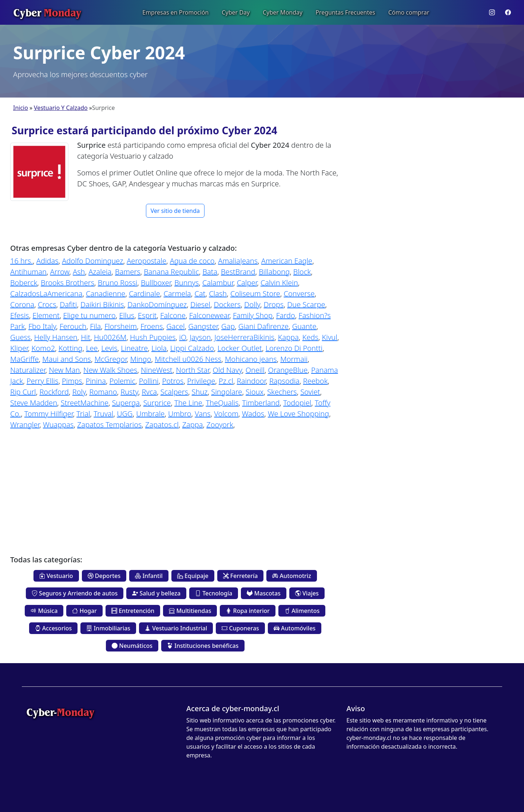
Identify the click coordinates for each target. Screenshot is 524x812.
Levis (109, 348)
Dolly (252, 304)
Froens (152, 326)
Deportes (104, 576)
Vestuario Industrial (176, 628)
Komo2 (43, 348)
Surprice (157, 403)
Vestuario (56, 576)
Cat (200, 294)
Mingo (141, 359)
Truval (103, 414)
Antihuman (28, 272)
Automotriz (291, 576)
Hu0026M (110, 337)
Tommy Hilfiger (49, 414)
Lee (92, 348)
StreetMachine (85, 403)
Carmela (177, 294)
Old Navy (227, 370)
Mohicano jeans (251, 359)
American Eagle (287, 261)
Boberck (24, 283)
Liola (159, 348)
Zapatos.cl (162, 425)
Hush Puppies (153, 337)
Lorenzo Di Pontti (294, 348)
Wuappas (58, 425)
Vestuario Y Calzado (61, 108)
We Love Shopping (298, 414)
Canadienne (106, 294)
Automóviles (295, 628)
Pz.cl (226, 381)
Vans (203, 414)
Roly (79, 392)
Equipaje (193, 576)
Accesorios (53, 628)
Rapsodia (284, 381)
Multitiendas (190, 611)
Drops (274, 304)
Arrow (59, 272)
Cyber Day (236, 12)
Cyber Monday (283, 12)
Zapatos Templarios (109, 425)
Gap (228, 326)
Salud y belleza (156, 593)
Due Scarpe (306, 304)
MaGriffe (25, 359)
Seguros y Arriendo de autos (75, 593)
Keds (310, 337)
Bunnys (186, 283)
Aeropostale (146, 261)
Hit (86, 337)
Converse (299, 294)
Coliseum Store (255, 294)
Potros (173, 381)
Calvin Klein (279, 283)
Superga (126, 403)
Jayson (200, 337)
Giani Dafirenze (263, 326)
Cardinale (144, 294)
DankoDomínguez (157, 304)
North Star (193, 370)
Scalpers (174, 392)
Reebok (315, 381)
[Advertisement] (175, 487)
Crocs (47, 304)
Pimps (72, 381)
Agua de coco (192, 261)
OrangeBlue (288, 370)
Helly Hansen (56, 337)
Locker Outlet (240, 348)
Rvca (150, 392)
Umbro (180, 414)
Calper (247, 283)
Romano (103, 392)
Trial (83, 414)
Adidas (47, 261)
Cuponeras (240, 628)
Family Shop (253, 315)
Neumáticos (132, 646)
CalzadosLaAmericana (46, 294)
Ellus (127, 315)
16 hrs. (21, 261)
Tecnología (214, 593)
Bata (210, 272)
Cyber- (60, 712)
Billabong (274, 272)
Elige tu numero (89, 315)
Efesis (20, 315)
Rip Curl (23, 392)
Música (44, 611)
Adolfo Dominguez (92, 261)
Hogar (84, 611)
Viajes (307, 593)
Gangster (203, 326)
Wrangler (25, 425)
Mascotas (263, 593)
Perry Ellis (43, 381)
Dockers (227, 304)
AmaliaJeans (238, 261)
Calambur (218, 283)
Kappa (288, 337)
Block (302, 272)
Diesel (200, 304)
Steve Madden (34, 403)
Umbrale (150, 414)
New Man (64, 370)
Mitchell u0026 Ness (188, 359)
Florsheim (121, 326)
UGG (125, 414)
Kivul (330, 337)
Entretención (133, 611)
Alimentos (302, 611)
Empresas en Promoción (175, 12)
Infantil (149, 576)
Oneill (255, 370)
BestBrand (238, 272)
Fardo (286, 315)
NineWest (157, 370)
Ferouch (73, 326)
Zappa (193, 425)
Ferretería (241, 576)
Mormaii (294, 359)
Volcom (226, 414)
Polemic (122, 381)
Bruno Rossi (118, 283)
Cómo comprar (409, 12)
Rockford (54, 392)
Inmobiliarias (108, 628)
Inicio (21, 108)
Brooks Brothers (68, 283)
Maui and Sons (67, 359)
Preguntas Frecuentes (345, 12)
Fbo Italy (42, 326)
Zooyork (220, 425)
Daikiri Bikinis (102, 304)
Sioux (255, 392)
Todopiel (297, 403)
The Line (188, 403)
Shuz (200, 392)
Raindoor (251, 381)
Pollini (149, 381)
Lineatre (134, 348)
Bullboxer (156, 283)
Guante (304, 326)
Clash (218, 294)
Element (46, 315)
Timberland (261, 403)
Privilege (201, 381)
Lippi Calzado (192, 348)
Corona (22, 304)
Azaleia (100, 272)
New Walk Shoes (110, 370)
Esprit (147, 315)
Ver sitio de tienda (175, 211)
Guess (20, 337)
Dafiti (68, 304)
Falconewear (209, 315)
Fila (95, 326)
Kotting (71, 348)
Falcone (173, 315)
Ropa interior (248, 611)
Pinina (96, 381)
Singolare (227, 392)
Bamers (128, 272)
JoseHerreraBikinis (244, 337)
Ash (79, 272)
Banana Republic (171, 272)
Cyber (47, 12)
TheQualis (222, 403)
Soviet (310, 392)
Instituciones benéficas (203, 646)
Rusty (129, 392)
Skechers (282, 392)
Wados (253, 414)
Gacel (175, 326)
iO (182, 337)
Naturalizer (28, 370)
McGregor (111, 359)
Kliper (19, 348)
